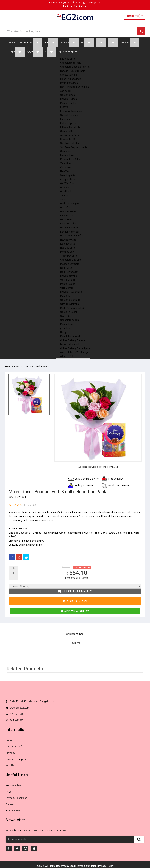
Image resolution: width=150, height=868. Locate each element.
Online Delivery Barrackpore (75, 348)
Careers (10, 804)
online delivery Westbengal (75, 352)
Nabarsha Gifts (31, 42)
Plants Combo (68, 284)
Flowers (87, 42)
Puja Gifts (65, 296)
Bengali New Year (70, 232)
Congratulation (68, 180)
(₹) (59, 3)
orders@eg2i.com (17, 708)
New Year (65, 171)
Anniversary (69, 42)
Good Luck (66, 191)
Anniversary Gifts (69, 135)
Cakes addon (67, 151)
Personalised (130, 42)
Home (12, 43)
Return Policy (13, 811)
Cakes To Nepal (68, 312)
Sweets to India (68, 75)
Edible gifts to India (70, 127)
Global (51, 52)
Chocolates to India (71, 63)
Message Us (92, 3)
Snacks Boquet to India (73, 71)
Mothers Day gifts (70, 204)
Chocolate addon (69, 320)
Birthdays (111, 517)
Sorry (63, 200)
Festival (64, 107)
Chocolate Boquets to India (75, 67)
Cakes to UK (67, 131)
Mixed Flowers (41, 367)
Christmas (66, 167)
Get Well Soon (68, 183)
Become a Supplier (16, 759)
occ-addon (66, 91)
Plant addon (67, 324)
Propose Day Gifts (70, 264)
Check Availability (75, 591)
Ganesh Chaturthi (70, 228)
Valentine (65, 163)
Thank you (66, 196)
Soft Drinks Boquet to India (75, 87)
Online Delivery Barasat (73, 340)
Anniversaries (125, 517)
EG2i (73, 866)
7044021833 (14, 714)
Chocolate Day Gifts (71, 260)
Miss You (65, 188)
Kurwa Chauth (68, 216)
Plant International (70, 336)
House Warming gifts (72, 236)
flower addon (67, 155)
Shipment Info (75, 634)
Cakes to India (68, 95)
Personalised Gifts (70, 159)
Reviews (75, 643)
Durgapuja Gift (14, 746)
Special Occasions (70, 115)
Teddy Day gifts (68, 256)
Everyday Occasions (71, 111)
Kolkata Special (68, 123)
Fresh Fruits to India (71, 79)
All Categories (68, 52)
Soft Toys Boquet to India (74, 147)
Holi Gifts (65, 208)
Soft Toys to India (69, 143)
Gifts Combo (67, 288)
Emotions (65, 119)
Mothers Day (15, 521)
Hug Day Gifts (67, 248)
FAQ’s (76, 3)
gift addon (66, 328)
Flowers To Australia (71, 292)
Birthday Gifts (67, 59)
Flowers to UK (67, 139)
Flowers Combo (68, 276)
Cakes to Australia (70, 300)
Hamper (64, 332)
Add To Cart (75, 601)
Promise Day (67, 252)
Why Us (10, 765)
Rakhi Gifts (66, 268)
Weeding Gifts (68, 175)
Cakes (101, 42)
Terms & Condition (87, 866)
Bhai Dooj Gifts (68, 224)
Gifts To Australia (69, 304)
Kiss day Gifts (68, 244)
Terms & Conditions (16, 798)
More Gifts (17, 52)
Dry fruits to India (69, 83)
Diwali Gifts (66, 220)
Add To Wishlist (75, 611)
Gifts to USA (67, 356)
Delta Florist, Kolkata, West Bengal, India (30, 701)
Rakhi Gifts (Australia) (72, 308)
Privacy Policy (13, 785)
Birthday (51, 42)
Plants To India (68, 103)
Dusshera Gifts (68, 212)
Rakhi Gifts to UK (69, 272)
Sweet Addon (67, 316)
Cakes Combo (68, 280)
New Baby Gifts (68, 240)
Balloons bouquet (70, 344)
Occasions (35, 52)
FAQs (9, 792)
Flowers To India (69, 99)
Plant (113, 42)
